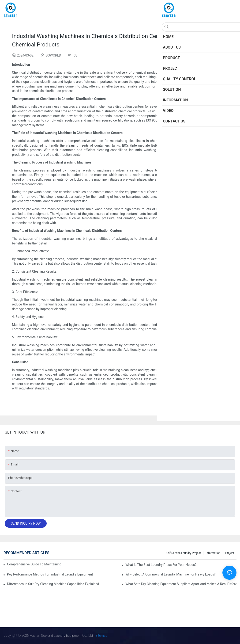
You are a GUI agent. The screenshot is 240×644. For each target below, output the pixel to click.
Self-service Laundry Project (183, 553)
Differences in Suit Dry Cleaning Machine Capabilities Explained (53, 584)
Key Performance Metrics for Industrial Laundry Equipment (50, 574)
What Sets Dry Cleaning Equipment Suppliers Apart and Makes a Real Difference (181, 584)
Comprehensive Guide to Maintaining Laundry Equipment (34, 564)
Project (230, 553)
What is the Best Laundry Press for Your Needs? (161, 565)
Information (213, 553)
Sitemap (102, 636)
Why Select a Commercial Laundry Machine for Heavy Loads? (171, 574)
